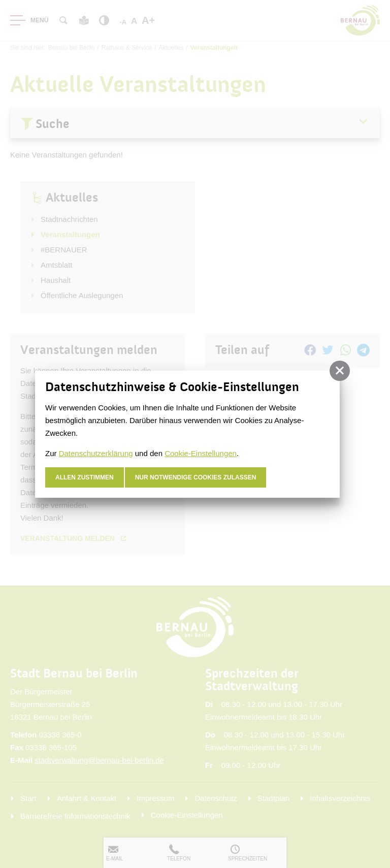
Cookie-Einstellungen (201, 453)
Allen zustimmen (85, 477)
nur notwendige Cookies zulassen (196, 477)
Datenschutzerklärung (96, 453)
